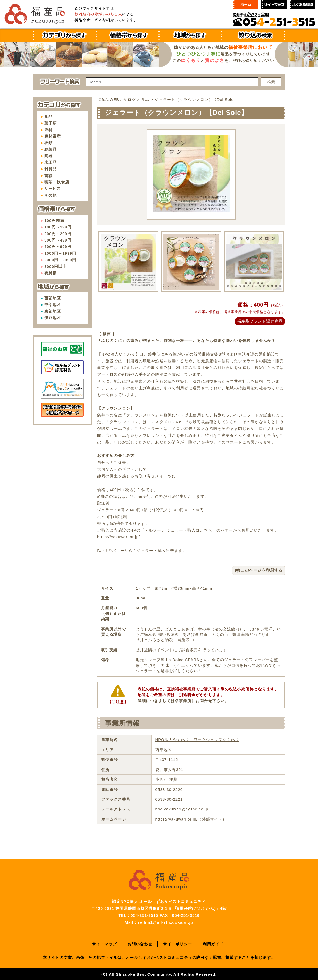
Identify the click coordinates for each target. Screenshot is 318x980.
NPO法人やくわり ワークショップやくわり (197, 739)
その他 (51, 195)
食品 (48, 117)
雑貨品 (51, 169)
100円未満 (54, 220)
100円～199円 (58, 227)
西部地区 (53, 298)
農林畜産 (53, 136)
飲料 (48, 130)
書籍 (48, 176)
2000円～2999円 (60, 260)
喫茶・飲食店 (57, 182)
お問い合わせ (140, 943)
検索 (271, 82)
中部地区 (53, 305)
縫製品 (51, 149)
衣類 (48, 143)
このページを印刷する (262, 570)
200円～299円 (58, 234)
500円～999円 (58, 247)
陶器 (48, 156)
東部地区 (53, 311)
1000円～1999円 (60, 253)
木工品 (51, 162)
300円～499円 (58, 240)
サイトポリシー (178, 943)
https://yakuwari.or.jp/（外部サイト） (191, 818)
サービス (53, 188)
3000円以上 (55, 266)
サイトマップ (104, 943)
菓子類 (51, 123)
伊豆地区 (53, 318)
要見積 (51, 273)
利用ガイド (213, 943)
